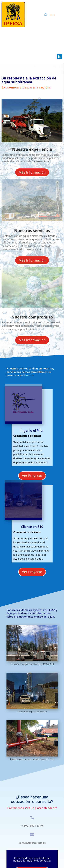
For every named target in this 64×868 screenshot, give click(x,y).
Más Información (32, 172)
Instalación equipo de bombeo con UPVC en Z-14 (32, 664)
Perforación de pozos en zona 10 (32, 712)
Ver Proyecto (32, 476)
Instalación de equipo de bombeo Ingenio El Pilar (32, 759)
